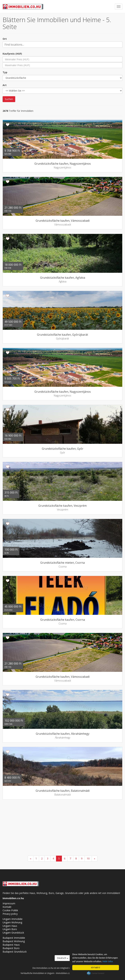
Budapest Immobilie (14, 938)
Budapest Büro (11, 948)
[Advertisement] (62, 828)
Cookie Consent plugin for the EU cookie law (96, 973)
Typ (5, 72)
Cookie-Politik (10, 910)
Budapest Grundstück (15, 952)
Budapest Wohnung (14, 941)
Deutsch (63, 958)
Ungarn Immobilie (13, 919)
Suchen (9, 99)
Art (5, 85)
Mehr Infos (108, 961)
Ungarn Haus (10, 926)
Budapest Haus (11, 945)
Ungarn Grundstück (13, 933)
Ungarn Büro (10, 929)
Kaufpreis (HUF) (12, 54)
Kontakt (7, 907)
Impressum (9, 903)
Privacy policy (10, 914)
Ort (5, 39)
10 (88, 858)
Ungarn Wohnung (12, 922)
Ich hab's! (96, 967)
